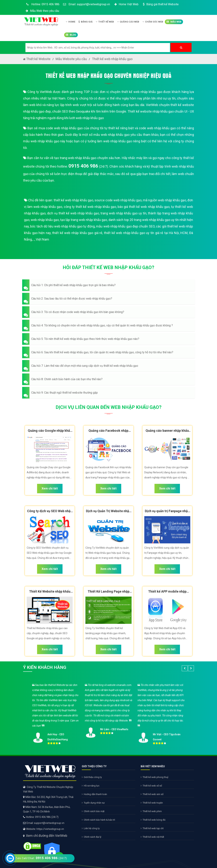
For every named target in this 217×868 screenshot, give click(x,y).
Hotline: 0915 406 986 (42, 4)
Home (71, 22)
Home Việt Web (126, 4)
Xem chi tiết (50, 488)
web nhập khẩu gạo (45, 220)
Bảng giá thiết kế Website (160, 4)
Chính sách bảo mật (93, 811)
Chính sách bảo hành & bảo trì (98, 820)
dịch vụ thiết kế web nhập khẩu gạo (73, 213)
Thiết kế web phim (151, 811)
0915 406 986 (83, 166)
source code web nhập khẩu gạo (118, 200)
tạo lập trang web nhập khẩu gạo (84, 220)
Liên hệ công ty (91, 828)
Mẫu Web (174, 22)
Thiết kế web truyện (152, 803)
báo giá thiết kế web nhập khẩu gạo (144, 207)
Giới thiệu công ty (92, 777)
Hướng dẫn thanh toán (94, 794)
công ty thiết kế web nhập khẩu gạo (90, 207)
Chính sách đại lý (92, 837)
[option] (108, 713)
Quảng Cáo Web (128, 22)
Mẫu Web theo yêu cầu (42, 11)
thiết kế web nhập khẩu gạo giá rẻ (77, 233)
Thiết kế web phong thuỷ (154, 777)
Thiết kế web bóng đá (153, 820)
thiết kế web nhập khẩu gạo (73, 200)
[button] (108, 285)
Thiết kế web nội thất (152, 837)
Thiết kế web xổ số (151, 786)
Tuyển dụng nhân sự (93, 803)
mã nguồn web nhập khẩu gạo (164, 200)
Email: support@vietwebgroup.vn (87, 4)
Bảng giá (86, 22)
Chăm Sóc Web (153, 22)
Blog (71, 35)
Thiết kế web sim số (152, 794)
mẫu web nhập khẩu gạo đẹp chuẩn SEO (125, 226)
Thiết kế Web (105, 22)
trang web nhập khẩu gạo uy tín (123, 213)
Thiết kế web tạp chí (152, 828)
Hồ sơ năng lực (91, 786)
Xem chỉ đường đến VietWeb (47, 836)
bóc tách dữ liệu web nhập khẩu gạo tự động (62, 226)
